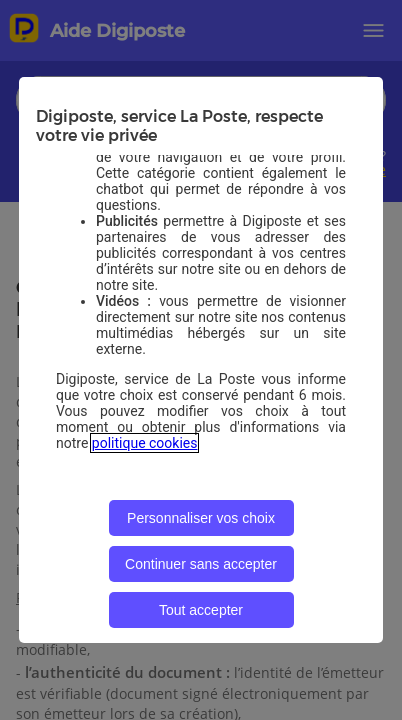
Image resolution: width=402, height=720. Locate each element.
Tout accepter (201, 610)
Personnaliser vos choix (201, 518)
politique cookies (145, 443)
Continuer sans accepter (201, 564)
